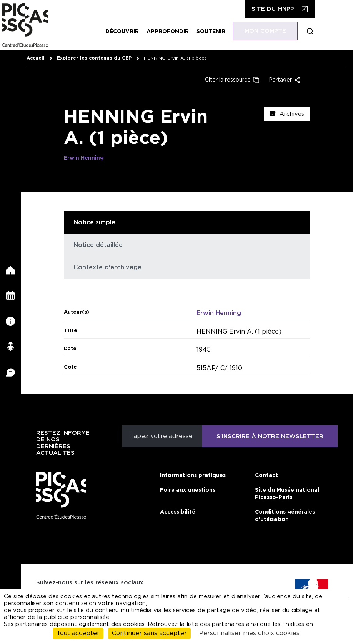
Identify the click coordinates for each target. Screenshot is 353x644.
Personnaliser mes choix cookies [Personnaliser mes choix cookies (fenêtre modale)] (249, 633)
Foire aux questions (188, 490)
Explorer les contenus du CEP (94, 58)
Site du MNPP (273, 9)
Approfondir (168, 32)
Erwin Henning (84, 158)
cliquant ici (336, 600)
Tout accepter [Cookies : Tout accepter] (78, 633)
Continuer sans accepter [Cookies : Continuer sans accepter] (149, 633)
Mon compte (265, 31)
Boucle (310, 31)
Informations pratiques (193, 475)
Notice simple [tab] (94, 222)
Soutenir (211, 32)
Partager (280, 80)
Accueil (36, 58)
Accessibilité (178, 512)
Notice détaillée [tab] (98, 245)
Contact (266, 475)
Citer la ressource (228, 80)
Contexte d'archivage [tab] (107, 267)
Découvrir (122, 32)
